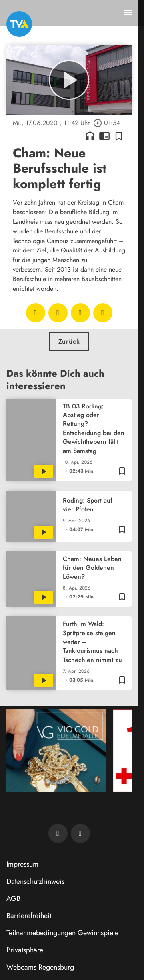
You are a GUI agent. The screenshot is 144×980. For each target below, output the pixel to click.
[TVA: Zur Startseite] (19, 24)
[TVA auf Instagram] (80, 833)
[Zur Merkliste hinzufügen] (119, 136)
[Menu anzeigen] (128, 13)
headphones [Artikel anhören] (90, 136)
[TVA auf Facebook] (58, 833)
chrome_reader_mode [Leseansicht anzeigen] (104, 136)
